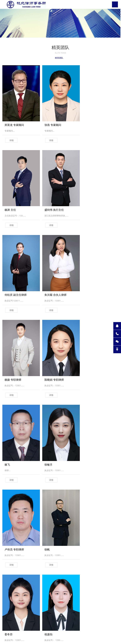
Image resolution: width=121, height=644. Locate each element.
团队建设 (21, 601)
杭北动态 (7, 601)
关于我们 (7, 597)
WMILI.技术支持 (98, 638)
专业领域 (21, 597)
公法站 (34, 597)
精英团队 (59, 58)
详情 (12, 138)
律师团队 (47, 597)
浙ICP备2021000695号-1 (77, 638)
